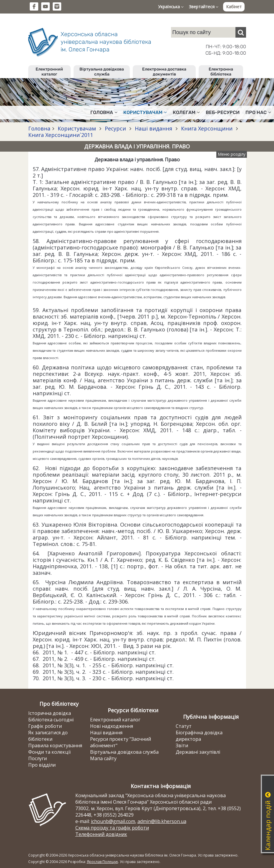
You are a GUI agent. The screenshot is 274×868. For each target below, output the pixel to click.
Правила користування (55, 745)
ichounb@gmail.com (113, 821)
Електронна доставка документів (164, 72)
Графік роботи (45, 726)
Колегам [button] (186, 112)
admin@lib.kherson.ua (162, 821)
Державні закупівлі (198, 752)
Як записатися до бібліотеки (48, 736)
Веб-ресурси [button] (223, 112)
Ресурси (115, 128)
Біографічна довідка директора (199, 736)
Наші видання (153, 128)
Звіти (182, 745)
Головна (39, 128)
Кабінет (234, 7)
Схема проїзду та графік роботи (112, 828)
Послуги (38, 758)
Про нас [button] (258, 112)
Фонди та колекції (49, 752)
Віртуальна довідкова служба (102, 72)
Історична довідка (50, 713)
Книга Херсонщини (207, 128)
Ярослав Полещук (102, 862)
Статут (184, 726)
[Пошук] (241, 32)
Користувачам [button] (145, 112)
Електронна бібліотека (221, 72)
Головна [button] (104, 112)
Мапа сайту (103, 758)
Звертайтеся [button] (204, 7)
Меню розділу (232, 154)
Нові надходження (112, 726)
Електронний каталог (49, 72)
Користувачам (77, 128)
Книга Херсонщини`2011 (61, 135)
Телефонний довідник (101, 834)
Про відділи (42, 765)
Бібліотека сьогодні (51, 720)
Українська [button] (171, 7)
